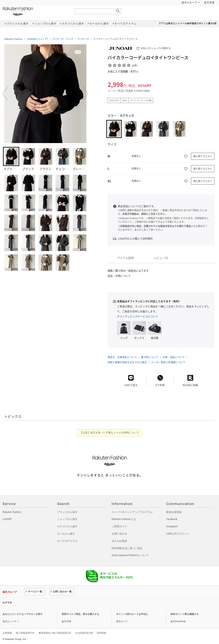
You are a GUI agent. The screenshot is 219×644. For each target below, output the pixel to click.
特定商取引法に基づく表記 (127, 548)
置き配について (150, 357)
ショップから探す (67, 519)
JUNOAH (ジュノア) (37, 39)
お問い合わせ (119, 534)
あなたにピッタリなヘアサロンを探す (23, 614)
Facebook (172, 519)
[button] (5, 94)
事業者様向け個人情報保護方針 (55, 633)
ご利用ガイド (119, 526)
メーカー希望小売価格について (168, 362)
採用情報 (101, 633)
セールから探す (66, 534)
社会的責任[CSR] (84, 633)
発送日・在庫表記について (122, 357)
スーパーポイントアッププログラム (132, 512)
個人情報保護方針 (25, 633)
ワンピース (83, 39)
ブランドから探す (67, 512)
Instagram (172, 526)
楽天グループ (189, 3)
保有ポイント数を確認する (185, 614)
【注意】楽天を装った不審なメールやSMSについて (110, 433)
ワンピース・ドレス (63, 39)
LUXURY (7, 519)
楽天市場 (209, 3)
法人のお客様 (119, 541)
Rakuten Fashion (36, 11)
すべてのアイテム (67, 541)
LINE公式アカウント (178, 534)
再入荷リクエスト (203, 156)
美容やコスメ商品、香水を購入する (80, 614)
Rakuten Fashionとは (124, 519)
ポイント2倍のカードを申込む (132, 614)
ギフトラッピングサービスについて (138, 317)
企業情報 (7, 633)
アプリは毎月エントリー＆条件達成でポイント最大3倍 (188, 23)
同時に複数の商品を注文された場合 (127, 362)
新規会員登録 (174, 512)
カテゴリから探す (67, 526)
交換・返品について (174, 357)
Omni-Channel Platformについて (130, 555)
